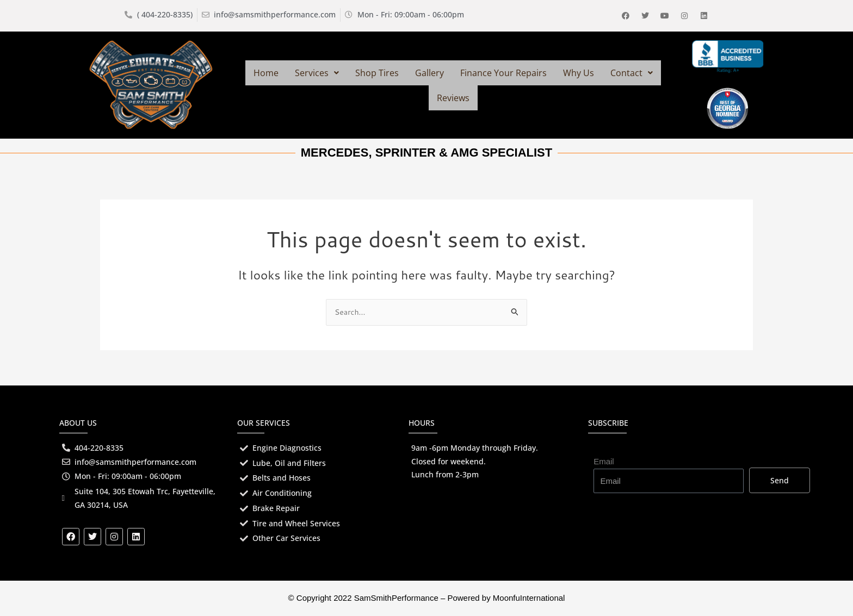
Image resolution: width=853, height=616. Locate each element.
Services (317, 73)
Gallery (429, 73)
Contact (632, 73)
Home (266, 73)
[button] (317, 73)
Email (604, 460)
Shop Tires (377, 73)
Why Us (579, 73)
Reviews (453, 98)
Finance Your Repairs (503, 73)
